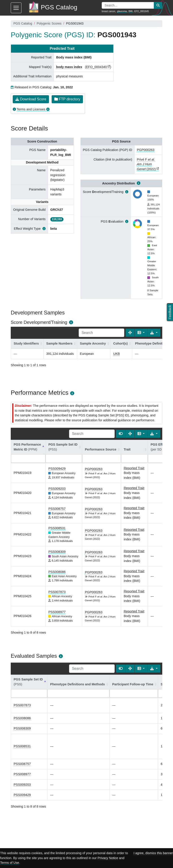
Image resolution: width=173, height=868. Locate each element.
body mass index (69, 67)
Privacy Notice (108, 858)
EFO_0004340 (97, 67)
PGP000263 (146, 150)
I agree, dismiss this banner (153, 853)
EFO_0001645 (142, 11)
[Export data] (154, 333)
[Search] (101, 333)
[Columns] (141, 333)
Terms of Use (10, 863)
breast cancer (109, 11)
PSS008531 (57, 528)
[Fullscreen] (130, 333)
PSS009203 (57, 489)
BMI (131, 11)
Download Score (31, 99)
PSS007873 (57, 592)
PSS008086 (57, 572)
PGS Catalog (23, 23)
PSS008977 (57, 612)
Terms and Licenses (31, 109)
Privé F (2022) (146, 164)
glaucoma (122, 11)
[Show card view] (121, 434)
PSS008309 (57, 552)
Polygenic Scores (49, 23)
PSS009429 (57, 469)
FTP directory (67, 99)
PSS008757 (57, 509)
